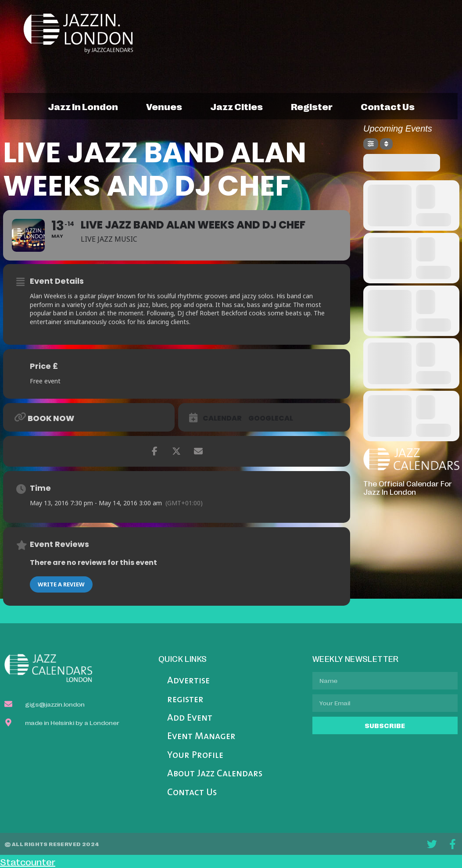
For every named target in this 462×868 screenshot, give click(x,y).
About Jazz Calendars (215, 774)
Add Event (190, 718)
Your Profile (195, 755)
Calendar (222, 418)
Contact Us (192, 793)
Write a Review (61, 584)
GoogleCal (271, 418)
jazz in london (83, 106)
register (312, 106)
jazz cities (236, 106)
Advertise (188, 681)
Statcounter (28, 861)
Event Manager (201, 737)
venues (164, 106)
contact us (388, 106)
